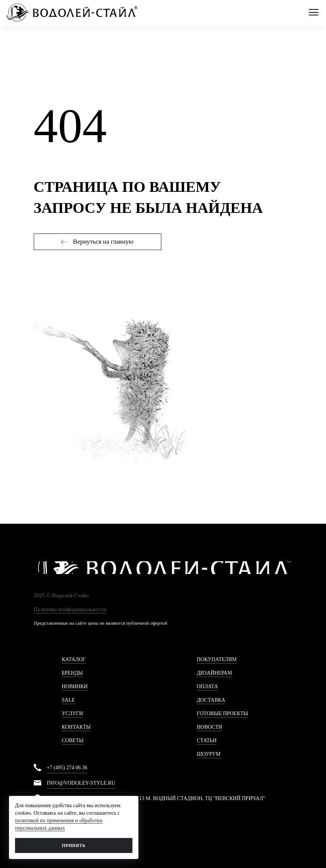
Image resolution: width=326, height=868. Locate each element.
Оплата (208, 686)
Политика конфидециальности (70, 609)
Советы (73, 741)
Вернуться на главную (97, 242)
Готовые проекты (223, 714)
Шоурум (209, 754)
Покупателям (217, 659)
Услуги (73, 714)
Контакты (76, 727)
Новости (210, 727)
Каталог (74, 659)
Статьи (207, 741)
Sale (68, 700)
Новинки (75, 686)
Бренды (72, 673)
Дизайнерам (215, 673)
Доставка (211, 700)
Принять (74, 845)
